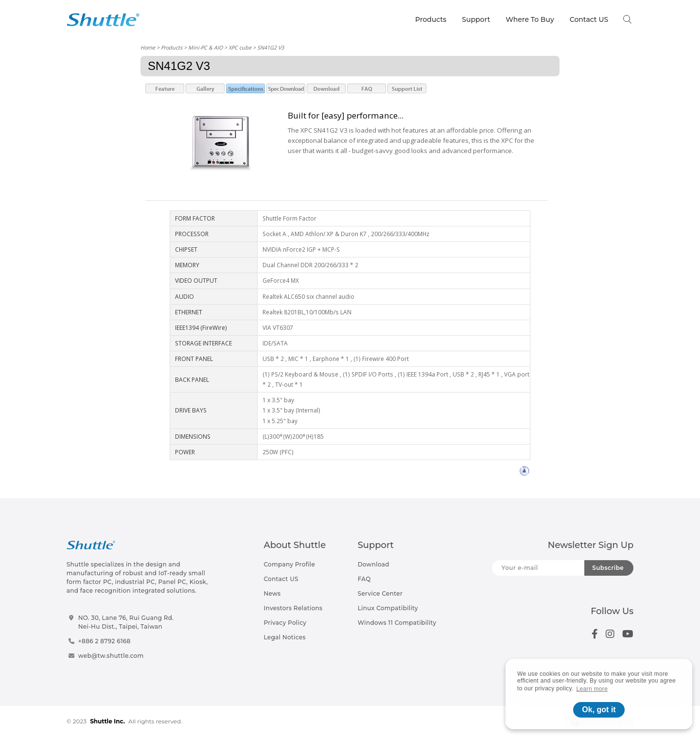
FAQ (364, 579)
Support (476, 19)
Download (374, 564)
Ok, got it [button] (599, 710)
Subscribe (608, 568)
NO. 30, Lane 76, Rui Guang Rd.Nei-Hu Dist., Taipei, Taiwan (126, 622)
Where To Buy (530, 19)
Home (148, 47)
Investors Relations (293, 608)
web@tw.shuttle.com (111, 656)
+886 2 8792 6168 (105, 641)
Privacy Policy (285, 623)
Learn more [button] (592, 689)
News (272, 593)
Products (431, 19)
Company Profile (289, 564)
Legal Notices (284, 637)
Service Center (380, 593)
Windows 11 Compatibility (397, 623)
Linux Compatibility (388, 608)
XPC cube (240, 47)
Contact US (589, 19)
